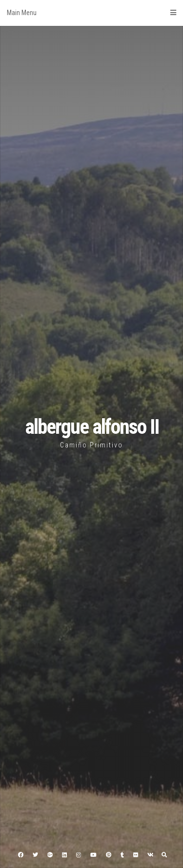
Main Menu (91, 13)
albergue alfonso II (92, 427)
